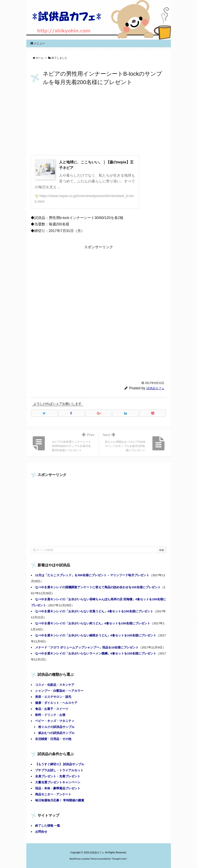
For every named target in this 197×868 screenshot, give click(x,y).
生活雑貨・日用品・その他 (53, 739)
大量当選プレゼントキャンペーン (58, 782)
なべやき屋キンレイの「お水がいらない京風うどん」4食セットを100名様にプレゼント (94, 611)
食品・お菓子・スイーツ (52, 709)
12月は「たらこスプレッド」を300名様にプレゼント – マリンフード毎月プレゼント (92, 575)
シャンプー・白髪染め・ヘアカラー (59, 691)
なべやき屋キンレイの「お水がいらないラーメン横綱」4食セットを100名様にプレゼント (96, 653)
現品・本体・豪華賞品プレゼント (58, 788)
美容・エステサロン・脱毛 (53, 697)
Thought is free (119, 859)
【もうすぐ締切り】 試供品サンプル (60, 764)
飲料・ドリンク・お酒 (50, 715)
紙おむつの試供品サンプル (56, 733)
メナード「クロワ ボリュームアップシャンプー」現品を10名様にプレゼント (87, 647)
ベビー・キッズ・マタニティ (55, 721)
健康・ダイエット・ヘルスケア (56, 703)
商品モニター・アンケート (53, 794)
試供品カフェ (155, 388)
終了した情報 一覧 (48, 826)
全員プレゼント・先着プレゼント (58, 776)
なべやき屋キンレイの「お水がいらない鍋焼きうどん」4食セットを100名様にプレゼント (96, 635)
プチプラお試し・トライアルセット (59, 770)
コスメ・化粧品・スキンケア (55, 685)
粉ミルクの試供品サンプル (56, 727)
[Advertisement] (99, 121)
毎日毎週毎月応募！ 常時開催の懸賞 (60, 800)
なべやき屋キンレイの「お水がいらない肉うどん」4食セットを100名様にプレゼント (93, 623)
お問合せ (41, 832)
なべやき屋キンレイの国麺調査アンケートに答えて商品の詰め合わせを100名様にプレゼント (98, 587)
